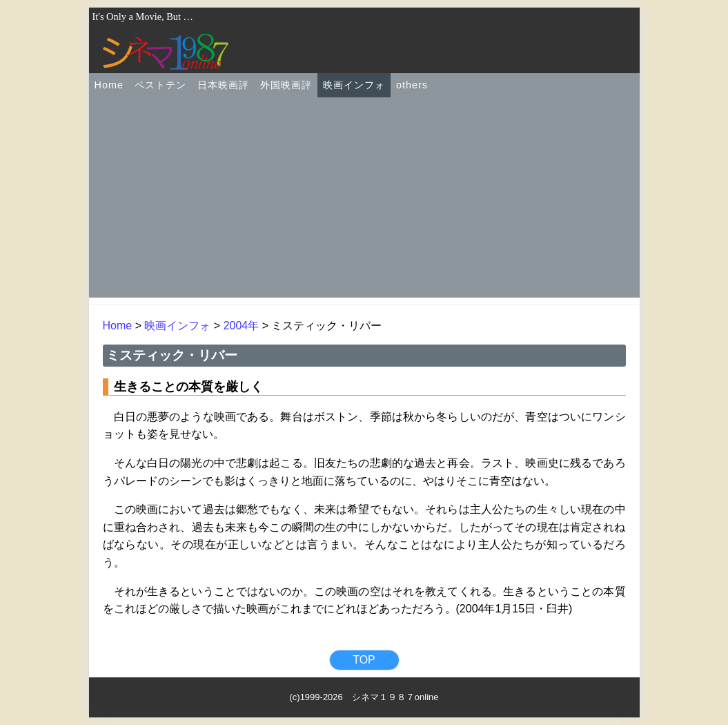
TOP (364, 660)
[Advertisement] (364, 201)
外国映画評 (286, 85)
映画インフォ (354, 85)
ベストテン (160, 85)
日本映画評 (223, 85)
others (412, 85)
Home (109, 85)
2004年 (242, 326)
